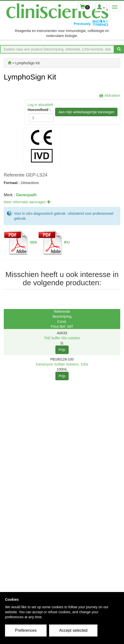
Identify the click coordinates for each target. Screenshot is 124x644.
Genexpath (26, 195)
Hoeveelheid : (38, 110)
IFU (67, 242)
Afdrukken (112, 95)
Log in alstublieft (40, 105)
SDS (33, 242)
